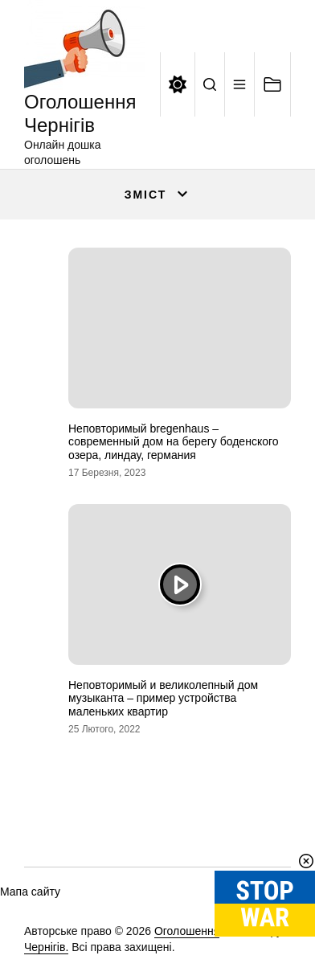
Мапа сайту (30, 892)
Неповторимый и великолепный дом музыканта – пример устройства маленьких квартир (163, 699)
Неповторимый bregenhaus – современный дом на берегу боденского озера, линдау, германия (174, 442)
